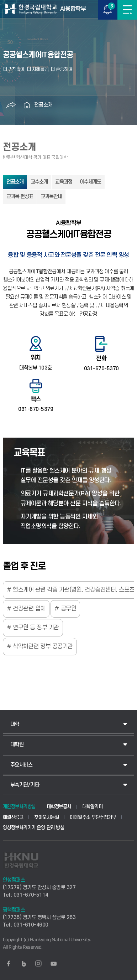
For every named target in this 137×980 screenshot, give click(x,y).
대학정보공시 (59, 807)
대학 (15, 724)
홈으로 (27, 105)
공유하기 (11, 105)
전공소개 (43, 105)
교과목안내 (51, 197)
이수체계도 (90, 182)
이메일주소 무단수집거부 (93, 817)
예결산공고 (13, 817)
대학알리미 (93, 807)
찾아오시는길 (46, 817)
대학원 (17, 745)
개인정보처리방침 (19, 807)
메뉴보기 (127, 10)
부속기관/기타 (25, 785)
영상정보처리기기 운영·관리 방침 (34, 828)
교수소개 (39, 182)
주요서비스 (22, 765)
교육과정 (64, 182)
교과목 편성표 (20, 197)
